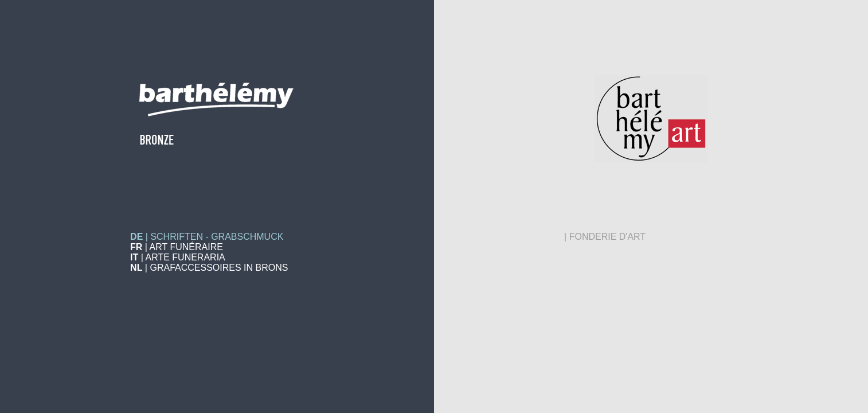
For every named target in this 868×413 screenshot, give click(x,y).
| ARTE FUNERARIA (178, 257)
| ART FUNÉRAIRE (177, 247)
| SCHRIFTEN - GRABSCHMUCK (207, 237)
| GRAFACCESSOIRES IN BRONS (209, 268)
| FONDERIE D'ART (605, 237)
